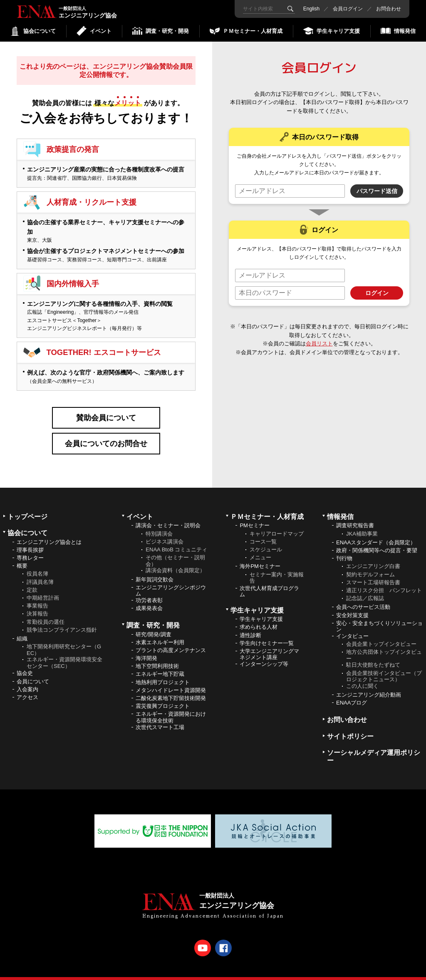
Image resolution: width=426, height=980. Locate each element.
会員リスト (320, 344)
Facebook (223, 939)
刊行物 (344, 549)
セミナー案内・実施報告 (277, 568)
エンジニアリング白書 (373, 557)
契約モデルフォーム (370, 565)
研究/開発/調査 (153, 625)
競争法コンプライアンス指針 (62, 621)
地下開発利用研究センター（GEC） (64, 641)
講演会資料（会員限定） (175, 561)
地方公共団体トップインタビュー (384, 646)
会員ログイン (348, 9)
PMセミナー (255, 516)
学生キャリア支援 (261, 610)
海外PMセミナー (260, 557)
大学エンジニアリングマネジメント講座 (269, 645)
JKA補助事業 (362, 524)
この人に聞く (362, 677)
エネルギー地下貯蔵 (160, 665)
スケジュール (266, 540)
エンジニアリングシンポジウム (171, 582)
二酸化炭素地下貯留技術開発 (171, 689)
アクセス (27, 688)
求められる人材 (259, 618)
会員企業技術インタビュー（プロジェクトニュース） (384, 667)
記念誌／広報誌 (365, 589)
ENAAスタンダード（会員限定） (376, 533)
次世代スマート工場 (160, 718)
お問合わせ (389, 9)
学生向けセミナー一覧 (267, 634)
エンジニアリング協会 (46, 12)
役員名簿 (37, 564)
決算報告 (37, 604)
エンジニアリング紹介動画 (369, 686)
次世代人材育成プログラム (269, 582)
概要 (22, 557)
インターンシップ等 (264, 655)
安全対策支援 (352, 606)
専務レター (30, 549)
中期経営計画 (43, 589)
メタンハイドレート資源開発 (171, 681)
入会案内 (27, 680)
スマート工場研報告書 (373, 573)
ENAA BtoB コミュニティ (176, 540)
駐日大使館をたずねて (373, 656)
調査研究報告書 (355, 516)
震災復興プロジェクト (163, 697)
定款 (32, 581)
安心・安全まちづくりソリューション (379, 617)
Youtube (203, 939)
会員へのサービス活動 (363, 598)
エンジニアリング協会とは (49, 532)
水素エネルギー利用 (160, 633)
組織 (22, 629)
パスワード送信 (377, 191)
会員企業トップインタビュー (381, 635)
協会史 (25, 664)
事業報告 (37, 597)
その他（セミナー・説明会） (175, 552)
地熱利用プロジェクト (163, 673)
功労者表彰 (149, 591)
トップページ (27, 507)
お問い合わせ (347, 711)
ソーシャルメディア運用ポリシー (374, 747)
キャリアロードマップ (277, 524)
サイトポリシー (350, 727)
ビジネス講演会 (165, 532)
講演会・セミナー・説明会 (168, 516)
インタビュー (352, 627)
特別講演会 (159, 524)
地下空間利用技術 (157, 657)
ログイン (377, 293)
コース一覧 (263, 532)
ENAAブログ (352, 693)
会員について (33, 672)
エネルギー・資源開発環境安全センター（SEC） (64, 654)
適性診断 (250, 626)
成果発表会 (149, 599)
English (311, 9)
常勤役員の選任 (46, 612)
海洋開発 (146, 649)
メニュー (260, 548)
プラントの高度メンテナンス (171, 641)
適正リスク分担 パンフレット (384, 581)
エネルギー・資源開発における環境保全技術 (171, 708)
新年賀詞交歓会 (155, 570)
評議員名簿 (40, 572)
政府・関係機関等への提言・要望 (377, 541)
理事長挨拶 (30, 541)
